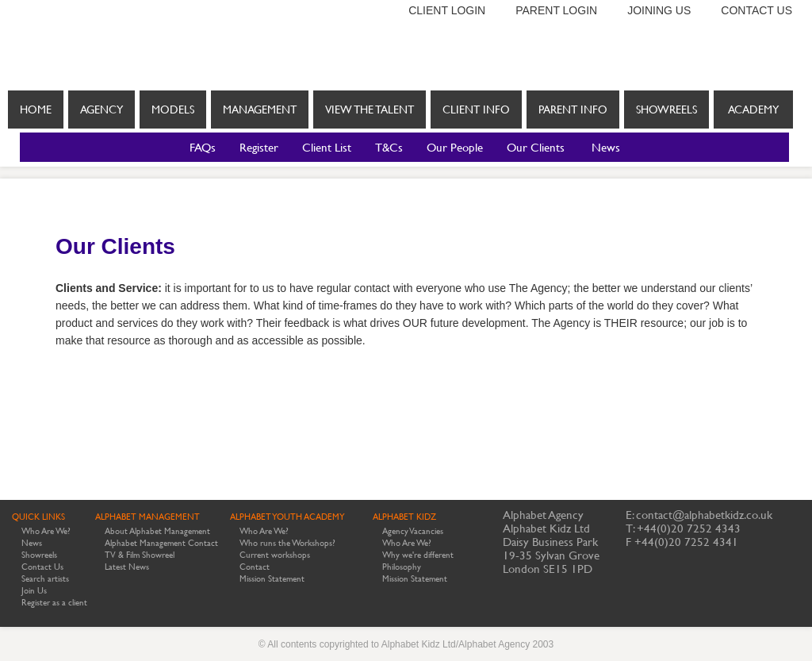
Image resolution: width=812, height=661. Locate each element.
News (606, 147)
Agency (101, 110)
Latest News (127, 567)
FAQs (203, 147)
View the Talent (370, 110)
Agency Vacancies (413, 531)
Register (259, 147)
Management (260, 110)
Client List (327, 147)
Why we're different (418, 555)
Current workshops (275, 555)
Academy (753, 110)
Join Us (34, 591)
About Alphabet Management (157, 531)
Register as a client (54, 603)
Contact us (756, 10)
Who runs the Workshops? (287, 543)
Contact (255, 567)
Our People (455, 147)
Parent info (573, 110)
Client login (447, 10)
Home (36, 110)
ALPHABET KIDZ (404, 517)
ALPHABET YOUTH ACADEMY (287, 517)
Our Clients (536, 147)
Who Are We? (46, 531)
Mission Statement (272, 579)
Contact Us (42, 567)
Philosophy (402, 567)
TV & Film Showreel (140, 555)
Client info (476, 116)
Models (173, 110)
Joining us (659, 10)
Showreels (666, 110)
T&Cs (389, 147)
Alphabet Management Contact (161, 543)
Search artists (45, 579)
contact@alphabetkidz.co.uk (704, 515)
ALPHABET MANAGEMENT (147, 517)
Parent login (556, 10)
